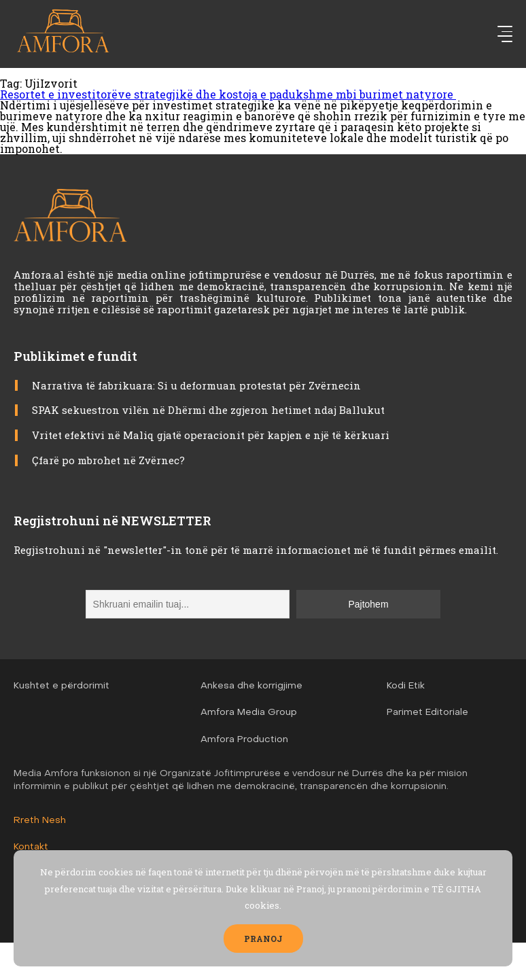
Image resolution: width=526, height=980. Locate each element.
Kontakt (31, 847)
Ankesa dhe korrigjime (251, 686)
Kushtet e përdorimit (62, 686)
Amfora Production (244, 740)
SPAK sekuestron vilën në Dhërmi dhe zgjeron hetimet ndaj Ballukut (208, 410)
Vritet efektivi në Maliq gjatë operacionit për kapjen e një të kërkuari (211, 435)
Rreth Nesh (40, 821)
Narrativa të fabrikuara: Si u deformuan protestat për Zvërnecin (196, 385)
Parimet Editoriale (427, 713)
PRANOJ (263, 939)
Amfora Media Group (249, 713)
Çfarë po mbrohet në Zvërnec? (108, 460)
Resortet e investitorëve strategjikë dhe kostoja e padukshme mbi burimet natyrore (228, 94)
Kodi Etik (406, 686)
